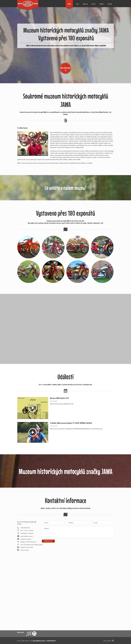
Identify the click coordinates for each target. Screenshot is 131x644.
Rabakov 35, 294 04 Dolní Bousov (28, 542)
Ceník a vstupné (25, 550)
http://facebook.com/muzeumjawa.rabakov (30, 545)
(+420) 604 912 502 (25, 528)
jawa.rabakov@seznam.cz (27, 536)
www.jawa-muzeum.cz (26, 539)
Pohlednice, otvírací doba (27, 547)
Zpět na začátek (107, 641)
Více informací (65, 68)
